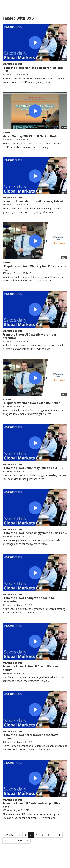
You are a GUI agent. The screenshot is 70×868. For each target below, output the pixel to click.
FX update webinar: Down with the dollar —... (34, 403)
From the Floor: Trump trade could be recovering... (29, 600)
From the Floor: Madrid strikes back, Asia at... (34, 201)
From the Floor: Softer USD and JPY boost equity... (31, 668)
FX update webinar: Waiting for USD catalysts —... (34, 268)
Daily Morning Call (12, 64)
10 (12, 840)
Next (20, 840)
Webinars (8, 399)
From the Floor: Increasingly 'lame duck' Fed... (35, 533)
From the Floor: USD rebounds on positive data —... (31, 805)
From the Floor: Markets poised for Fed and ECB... (33, 69)
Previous (10, 835)
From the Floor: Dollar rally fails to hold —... (33, 468)
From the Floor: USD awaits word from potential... (29, 336)
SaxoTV (6, 132)
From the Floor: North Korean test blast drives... (30, 737)
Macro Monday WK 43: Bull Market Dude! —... (33, 136)
